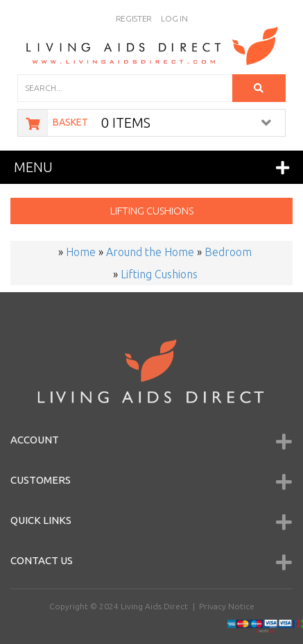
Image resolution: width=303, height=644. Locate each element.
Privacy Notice (227, 606)
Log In (174, 18)
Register (134, 18)
